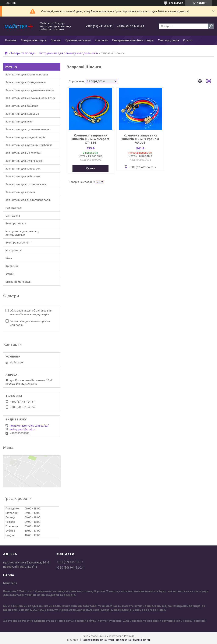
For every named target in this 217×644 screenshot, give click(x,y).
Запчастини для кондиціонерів (25, 137)
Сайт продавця (168, 40)
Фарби (10, 274)
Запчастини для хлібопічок (23, 176)
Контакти (102, 40)
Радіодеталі (14, 208)
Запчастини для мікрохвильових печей (31, 98)
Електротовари (16, 223)
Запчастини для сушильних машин (28, 129)
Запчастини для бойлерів (22, 106)
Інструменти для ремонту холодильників (69, 53)
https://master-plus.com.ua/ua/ (29, 426)
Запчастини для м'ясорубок (23, 153)
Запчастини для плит (19, 121)
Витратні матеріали (18, 282)
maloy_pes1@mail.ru (22, 429)
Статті (188, 40)
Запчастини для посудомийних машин (30, 90)
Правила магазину (78, 40)
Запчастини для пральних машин (27, 74)
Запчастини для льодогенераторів (28, 200)
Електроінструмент (18, 242)
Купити (90, 168)
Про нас (56, 40)
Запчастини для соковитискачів (26, 184)
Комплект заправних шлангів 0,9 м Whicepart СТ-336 (90, 139)
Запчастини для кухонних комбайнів (29, 145)
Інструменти (14, 250)
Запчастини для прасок (21, 192)
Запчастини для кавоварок (23, 168)
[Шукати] (211, 26)
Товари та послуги (34, 40)
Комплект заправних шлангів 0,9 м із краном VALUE (140, 139)
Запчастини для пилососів (22, 114)
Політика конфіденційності (133, 640)
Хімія (9, 258)
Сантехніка (13, 216)
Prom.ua (129, 636)
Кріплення (12, 266)
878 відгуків (176, 3)
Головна (11, 40)
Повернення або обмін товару (133, 40)
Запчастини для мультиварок (24, 161)
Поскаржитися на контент (98, 640)
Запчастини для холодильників (26, 82)
